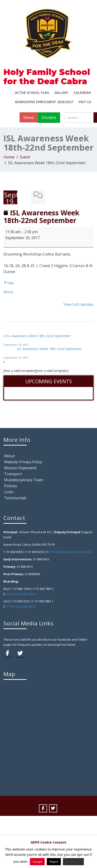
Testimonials (15, 498)
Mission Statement (20, 468)
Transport (13, 474)
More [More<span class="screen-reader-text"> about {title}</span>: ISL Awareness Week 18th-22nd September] (8, 292)
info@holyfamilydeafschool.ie (71, 552)
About (9, 456)
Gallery (61, 93)
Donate (49, 117)
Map (9, 283)
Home (9, 157)
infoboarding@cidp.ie (21, 594)
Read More (73, 862)
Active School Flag (32, 93)
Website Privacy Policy (23, 462)
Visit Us (85, 102)
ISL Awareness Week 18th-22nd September (48, 340)
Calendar (82, 93)
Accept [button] (37, 862)
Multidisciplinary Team (24, 480)
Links (9, 492)
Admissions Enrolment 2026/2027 (44, 102)
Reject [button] (54, 862)
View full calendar (78, 304)
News (29, 117)
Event (25, 157)
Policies (11, 486)
